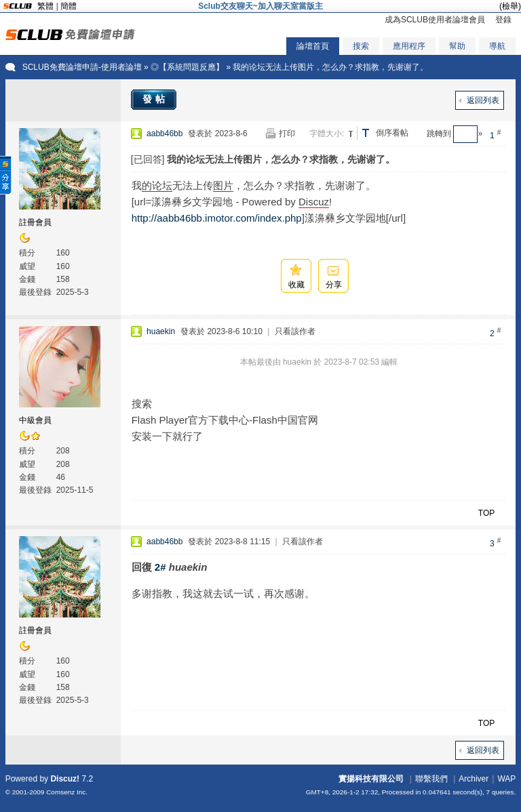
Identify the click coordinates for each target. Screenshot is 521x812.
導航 (497, 46)
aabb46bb (165, 134)
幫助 (457, 46)
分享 (334, 285)
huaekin (161, 331)
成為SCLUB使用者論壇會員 (435, 20)
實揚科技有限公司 (371, 779)
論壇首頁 (313, 46)
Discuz (314, 202)
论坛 (162, 185)
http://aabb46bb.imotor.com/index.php (217, 218)
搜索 (361, 46)
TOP (486, 513)
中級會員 (35, 420)
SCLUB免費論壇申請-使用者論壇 (82, 67)
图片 (223, 185)
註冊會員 (35, 222)
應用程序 (409, 46)
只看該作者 (295, 331)
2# (160, 567)
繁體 (45, 6)
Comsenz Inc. (67, 792)
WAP (506, 779)
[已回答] (148, 159)
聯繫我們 (431, 779)
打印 (287, 134)
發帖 (155, 99)
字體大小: (327, 134)
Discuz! (65, 779)
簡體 (69, 6)
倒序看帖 (392, 133)
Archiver (474, 779)
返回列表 (483, 100)
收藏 (296, 285)
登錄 (503, 20)
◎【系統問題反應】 (187, 67)
